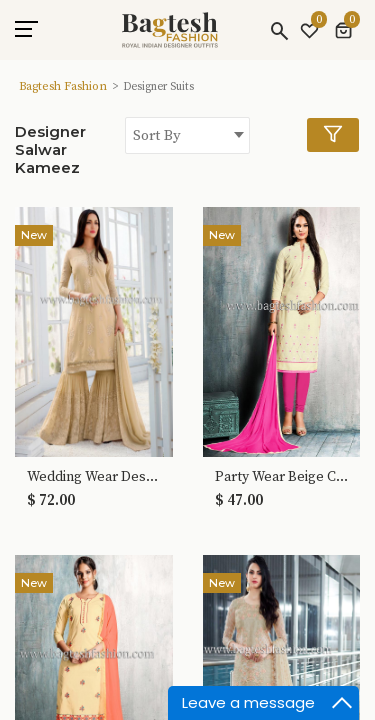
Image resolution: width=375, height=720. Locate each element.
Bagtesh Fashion (63, 86)
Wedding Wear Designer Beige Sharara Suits (94, 477)
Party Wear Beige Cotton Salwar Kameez (282, 477)
